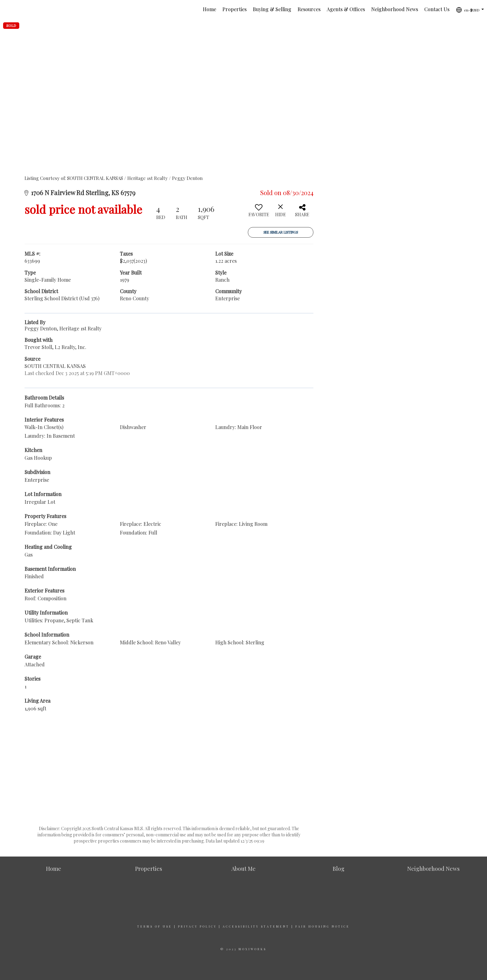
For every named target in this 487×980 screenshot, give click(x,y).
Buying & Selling (272, 9)
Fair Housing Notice (323, 926)
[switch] (259, 213)
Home (209, 9)
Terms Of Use (155, 926)
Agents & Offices (346, 9)
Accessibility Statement (256, 926)
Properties (234, 9)
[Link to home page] (8, 9)
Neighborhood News (395, 9)
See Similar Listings (281, 232)
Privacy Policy (197, 926)
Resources (309, 9)
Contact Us (437, 9)
